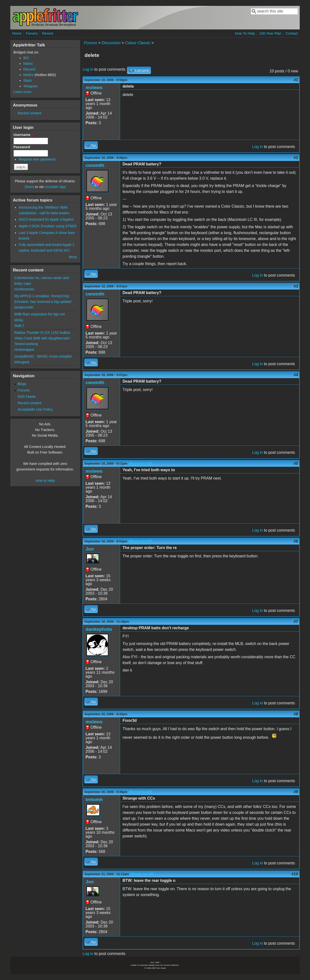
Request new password (37, 159)
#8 (296, 714)
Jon (90, 549)
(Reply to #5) (140, 541)
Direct (29, 187)
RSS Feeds (27, 397)
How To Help (245, 33)
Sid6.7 (19, 326)
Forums (32, 33)
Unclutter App (55, 187)
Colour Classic (138, 43)
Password (23, 147)
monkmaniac (25, 289)
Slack (28, 81)
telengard (22, 362)
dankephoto (99, 629)
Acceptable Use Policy (35, 409)
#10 (295, 874)
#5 (296, 463)
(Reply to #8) (140, 792)
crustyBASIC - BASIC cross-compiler (43, 356)
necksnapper (25, 349)
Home (17, 33)
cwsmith (95, 165)
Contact (292, 33)
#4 (296, 375)
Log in (88, 69)
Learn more (23, 92)
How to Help (45, 481)
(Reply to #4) (140, 463)
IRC (26, 58)
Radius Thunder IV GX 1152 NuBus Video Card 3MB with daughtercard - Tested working (43, 338)
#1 (296, 80)
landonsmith (24, 307)
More (73, 257)
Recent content (30, 113)
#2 (296, 158)
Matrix (28, 64)
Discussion (111, 43)
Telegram (31, 86)
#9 (296, 792)
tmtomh (94, 799)
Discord (29, 69)
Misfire (28, 75)
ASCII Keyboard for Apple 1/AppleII (46, 219)
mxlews (94, 87)
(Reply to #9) (142, 874)
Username (23, 135)
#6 (296, 541)
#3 (296, 286)
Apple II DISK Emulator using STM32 (48, 226)
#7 (296, 622)
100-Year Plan (270, 33)
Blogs (22, 384)
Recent (48, 33)
